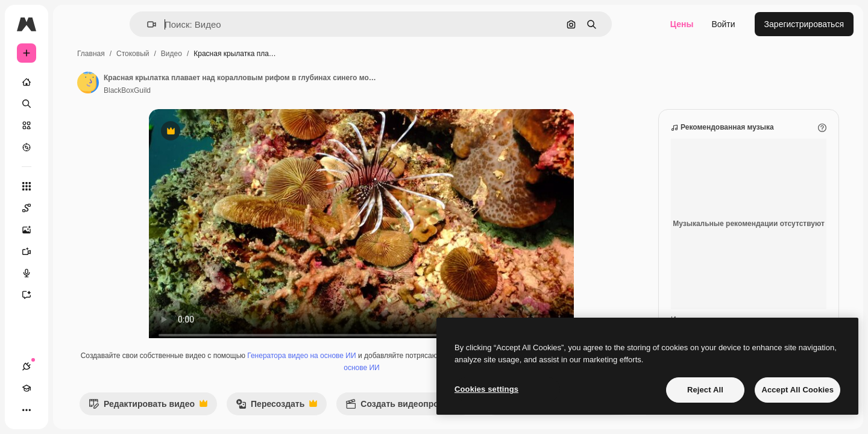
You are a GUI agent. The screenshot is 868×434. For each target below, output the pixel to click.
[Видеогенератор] (72, 251)
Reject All (705, 390)
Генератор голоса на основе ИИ (416, 380)
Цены (682, 24)
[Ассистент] (72, 295)
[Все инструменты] (72, 186)
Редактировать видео (240, 419)
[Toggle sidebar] (118, 24)
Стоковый (224, 54)
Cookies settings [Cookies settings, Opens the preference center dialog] (486, 389)
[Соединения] (27, 410)
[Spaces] (72, 208)
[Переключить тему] (70, 410)
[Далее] (643, 416)
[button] (193, 24)
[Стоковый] (72, 125)
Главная (183, 54)
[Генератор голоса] (72, 273)
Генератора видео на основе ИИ (391, 368)
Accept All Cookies (797, 390)
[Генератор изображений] (72, 230)
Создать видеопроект (496, 419)
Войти (723, 24)
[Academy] (48, 410)
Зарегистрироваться (804, 24)
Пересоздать (368, 419)
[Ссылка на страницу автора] (180, 83)
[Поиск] (72, 104)
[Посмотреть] (72, 147)
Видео (263, 54)
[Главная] (72, 82)
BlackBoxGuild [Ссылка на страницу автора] (219, 90)
